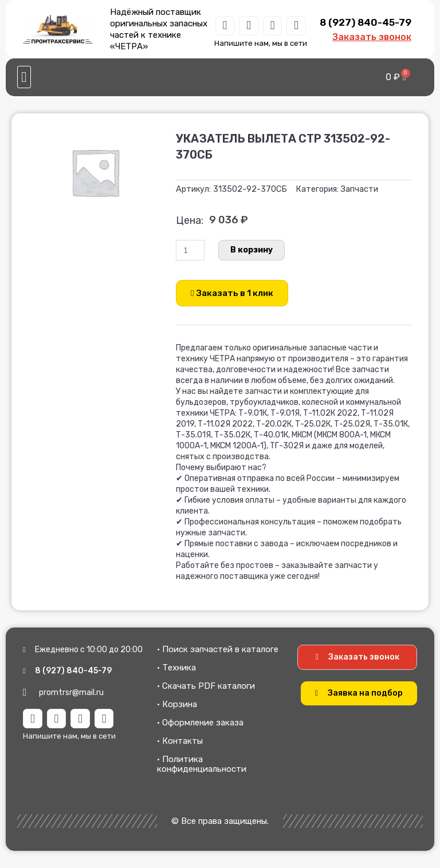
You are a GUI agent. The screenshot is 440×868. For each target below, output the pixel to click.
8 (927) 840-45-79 (366, 22)
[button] (24, 77)
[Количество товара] (190, 250)
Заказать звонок (372, 37)
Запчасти (359, 189)
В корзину (252, 250)
